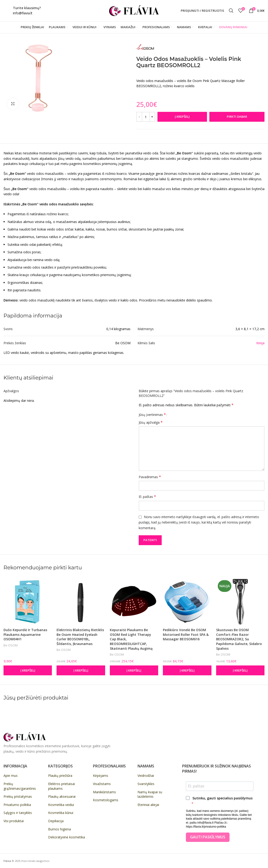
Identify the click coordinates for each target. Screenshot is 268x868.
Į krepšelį (182, 117)
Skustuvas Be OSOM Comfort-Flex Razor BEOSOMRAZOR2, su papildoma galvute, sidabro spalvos (239, 639)
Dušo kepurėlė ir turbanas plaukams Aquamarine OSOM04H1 (25, 634)
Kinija (260, 343)
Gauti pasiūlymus (208, 837)
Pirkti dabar (237, 117)
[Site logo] (134, 10)
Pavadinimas (150, 477)
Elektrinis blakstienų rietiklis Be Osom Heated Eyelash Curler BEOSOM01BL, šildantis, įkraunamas (80, 637)
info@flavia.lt (23, 13)
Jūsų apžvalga (151, 422)
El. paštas (147, 497)
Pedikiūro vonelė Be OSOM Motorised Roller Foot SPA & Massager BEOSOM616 (186, 634)
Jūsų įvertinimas (152, 414)
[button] (28, 670)
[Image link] (25, 737)
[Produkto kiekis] (146, 117)
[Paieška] (231, 11)
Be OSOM (11, 645)
